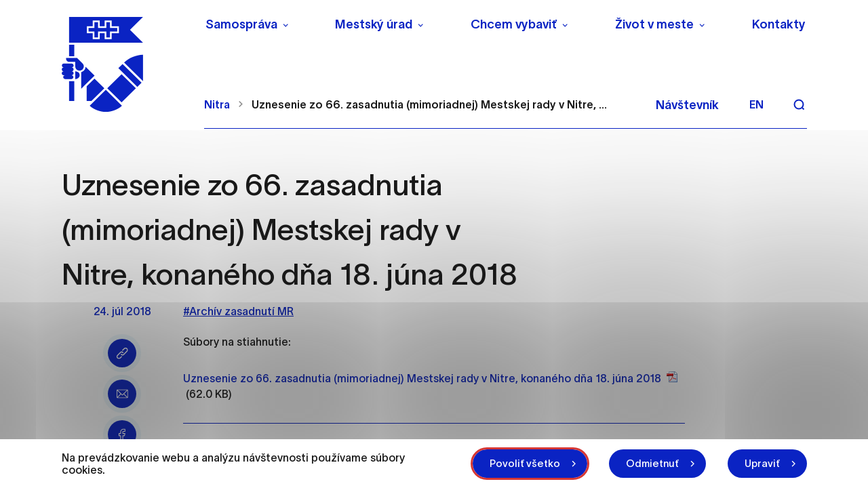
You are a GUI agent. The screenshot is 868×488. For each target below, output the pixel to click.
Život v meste (654, 24)
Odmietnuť (652, 463)
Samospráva (241, 24)
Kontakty (779, 24)
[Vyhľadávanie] (799, 104)
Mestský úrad (374, 24)
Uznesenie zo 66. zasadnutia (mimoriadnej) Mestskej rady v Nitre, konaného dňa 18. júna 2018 (422, 378)
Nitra (217, 104)
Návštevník (687, 105)
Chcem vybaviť (514, 24)
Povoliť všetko (525, 463)
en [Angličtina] (756, 104)
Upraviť (762, 463)
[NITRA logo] (124, 64)
